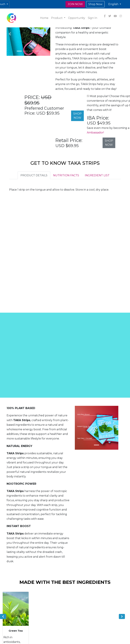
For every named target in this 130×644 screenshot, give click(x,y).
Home (44, 18)
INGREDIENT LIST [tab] (97, 175)
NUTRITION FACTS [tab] (66, 175)
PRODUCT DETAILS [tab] (34, 175)
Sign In (93, 18)
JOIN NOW (75, 4)
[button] (115, 4)
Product (57, 18)
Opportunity (77, 18)
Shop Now (95, 4)
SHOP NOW (77, 116)
